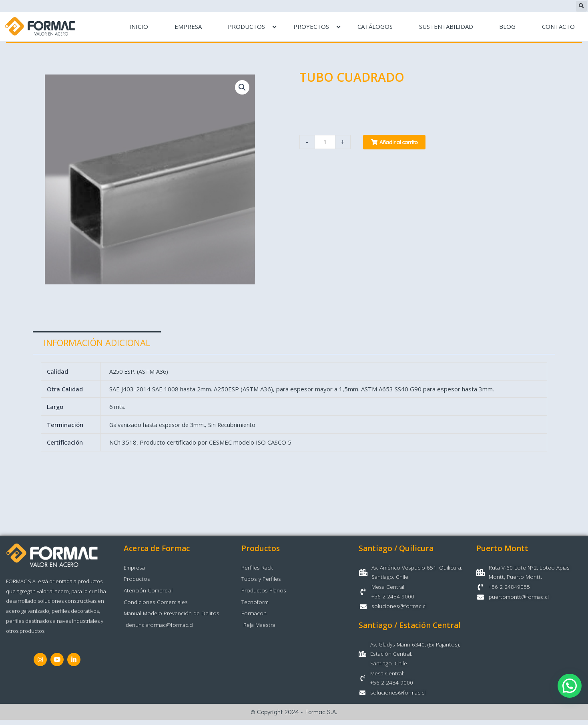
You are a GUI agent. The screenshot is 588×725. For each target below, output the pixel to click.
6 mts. (119, 407)
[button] (581, 6)
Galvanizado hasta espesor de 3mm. (160, 425)
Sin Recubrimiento (238, 425)
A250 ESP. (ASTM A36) (140, 372)
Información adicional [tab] (97, 342)
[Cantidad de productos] (325, 142)
